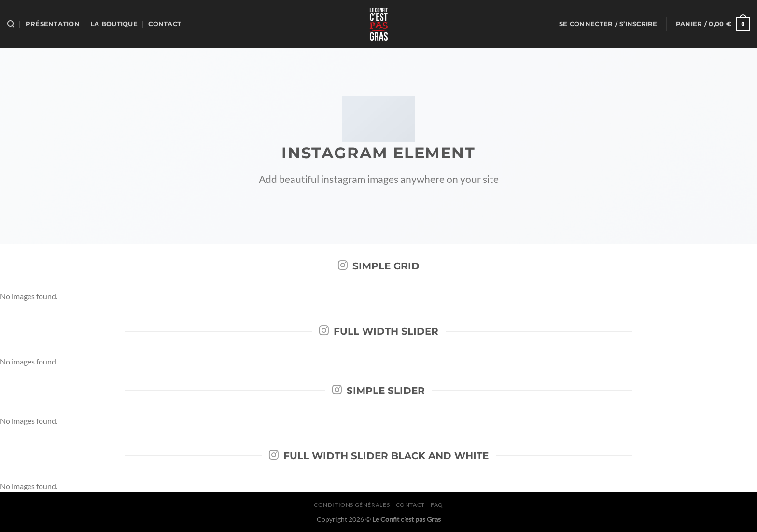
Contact (165, 24)
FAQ (437, 505)
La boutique (114, 24)
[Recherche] (11, 24)
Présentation (53, 24)
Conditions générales (352, 505)
